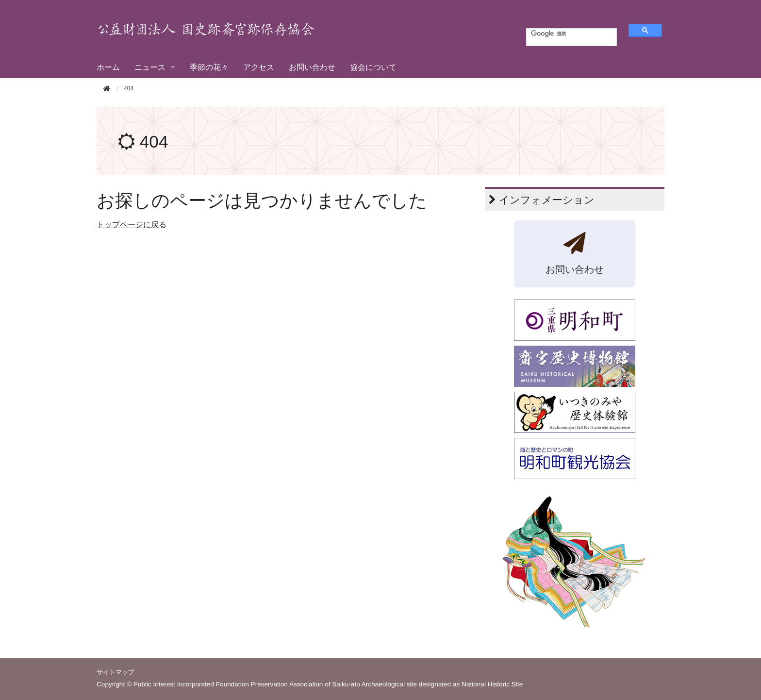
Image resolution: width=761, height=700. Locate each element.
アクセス (259, 67)
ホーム (108, 67)
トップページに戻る (132, 225)
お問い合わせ (312, 67)
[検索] (566, 33)
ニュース (150, 67)
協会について (373, 67)
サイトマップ (116, 672)
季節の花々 (209, 67)
